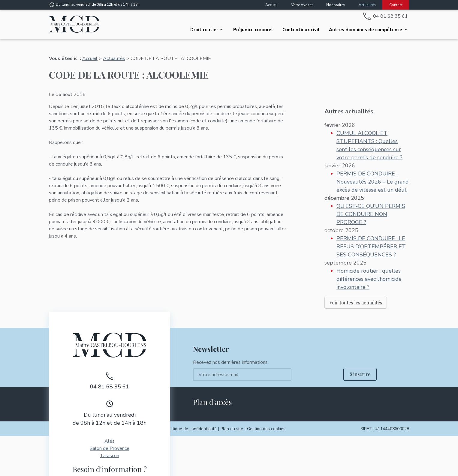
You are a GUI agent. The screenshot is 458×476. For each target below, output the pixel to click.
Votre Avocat (302, 5)
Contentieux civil (301, 30)
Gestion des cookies (266, 396)
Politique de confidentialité (191, 396)
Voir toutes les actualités (356, 280)
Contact (396, 5)
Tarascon (110, 423)
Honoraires (336, 5)
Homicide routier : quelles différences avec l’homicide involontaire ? (369, 256)
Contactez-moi (110, 454)
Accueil (271, 5)
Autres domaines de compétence (366, 30)
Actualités (367, 5)
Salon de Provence (110, 416)
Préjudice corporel (253, 30)
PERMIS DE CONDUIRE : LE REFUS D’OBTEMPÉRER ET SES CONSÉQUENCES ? (371, 224)
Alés (110, 409)
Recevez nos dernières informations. (231, 330)
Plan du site (232, 396)
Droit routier (204, 30)
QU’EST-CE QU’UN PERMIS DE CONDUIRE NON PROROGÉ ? (371, 191)
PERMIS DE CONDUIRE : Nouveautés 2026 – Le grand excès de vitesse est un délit (373, 159)
